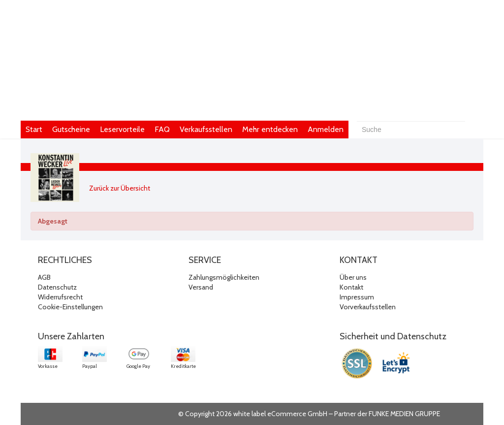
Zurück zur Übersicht (120, 188)
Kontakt (351, 287)
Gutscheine (71, 129)
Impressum (357, 297)
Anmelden (326, 129)
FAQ (162, 129)
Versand (201, 287)
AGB (44, 277)
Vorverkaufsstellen (368, 307)
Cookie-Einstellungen (70, 307)
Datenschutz (57, 287)
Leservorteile (122, 129)
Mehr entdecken (270, 129)
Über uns (353, 277)
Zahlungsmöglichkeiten (224, 277)
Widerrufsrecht (60, 297)
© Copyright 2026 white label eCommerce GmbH (253, 414)
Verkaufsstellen (206, 129)
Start (34, 129)
